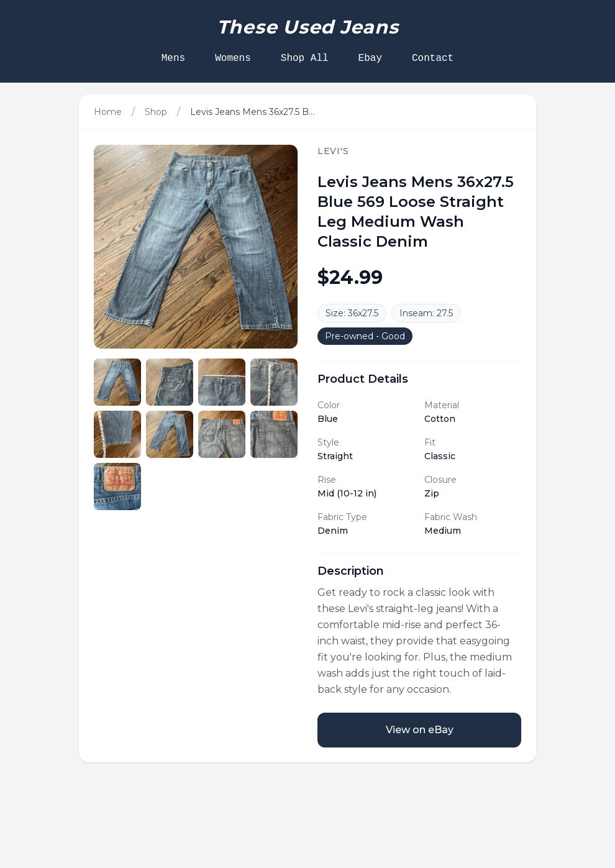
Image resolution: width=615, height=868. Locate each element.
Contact (433, 58)
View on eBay (420, 730)
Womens (233, 58)
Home (108, 112)
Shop (156, 112)
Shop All (305, 58)
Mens (173, 58)
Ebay (370, 58)
